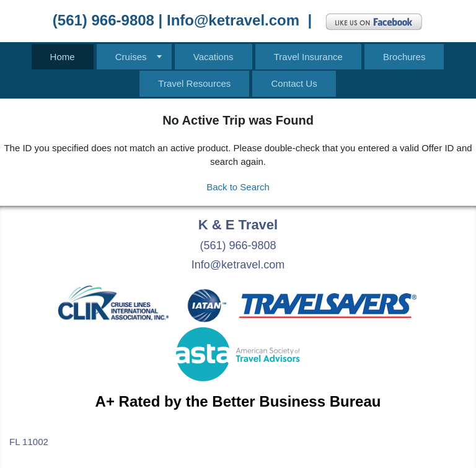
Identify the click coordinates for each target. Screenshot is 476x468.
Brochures (404, 57)
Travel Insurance (308, 57)
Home (63, 57)
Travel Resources (194, 83)
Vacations (214, 57)
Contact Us (294, 83)
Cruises (131, 57)
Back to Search (238, 187)
